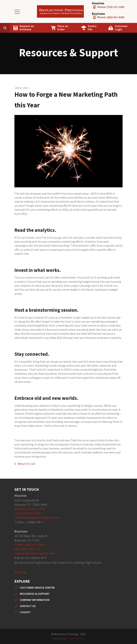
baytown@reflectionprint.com (35, 553)
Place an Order (63, 28)
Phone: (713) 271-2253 (111, 7)
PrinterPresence (76, 639)
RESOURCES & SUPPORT (35, 594)
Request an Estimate (27, 28)
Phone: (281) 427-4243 (111, 17)
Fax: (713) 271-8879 (27, 513)
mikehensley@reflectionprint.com (37, 518)
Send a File (92, 28)
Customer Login (121, 28)
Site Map (20, 572)
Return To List (26, 464)
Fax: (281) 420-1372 (27, 549)
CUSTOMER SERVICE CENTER (37, 588)
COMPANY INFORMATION (35, 600)
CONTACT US (28, 606)
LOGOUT (25, 612)
